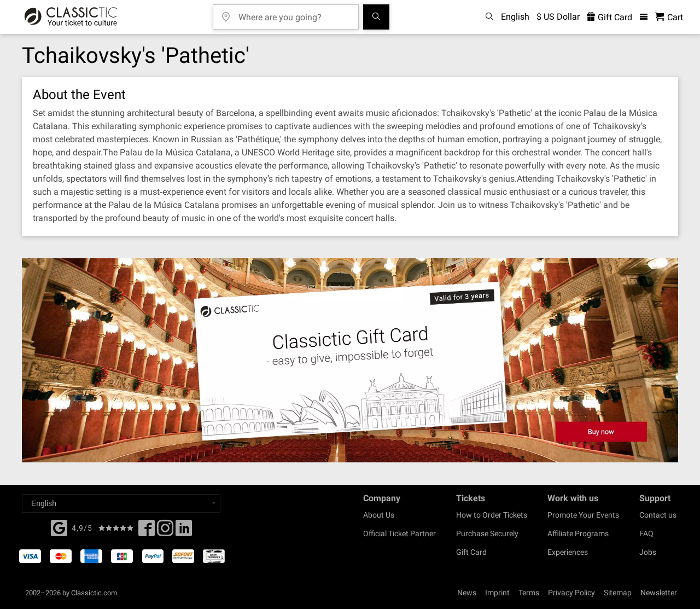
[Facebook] (59, 527)
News (467, 593)
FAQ (646, 533)
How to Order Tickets (492, 515)
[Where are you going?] (294, 13)
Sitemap (618, 593)
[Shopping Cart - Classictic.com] (669, 17)
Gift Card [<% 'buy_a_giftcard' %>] (609, 17)
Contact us (658, 515)
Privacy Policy (571, 593)
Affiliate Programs (578, 533)
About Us (379, 515)
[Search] (376, 17)
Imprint (497, 593)
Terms (529, 593)
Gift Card (471, 552)
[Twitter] (165, 531)
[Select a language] (121, 503)
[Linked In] (184, 531)
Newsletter (659, 593)
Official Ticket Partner (399, 533)
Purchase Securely (487, 533)
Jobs (648, 552)
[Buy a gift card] (350, 360)
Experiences (568, 552)
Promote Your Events (583, 515)
